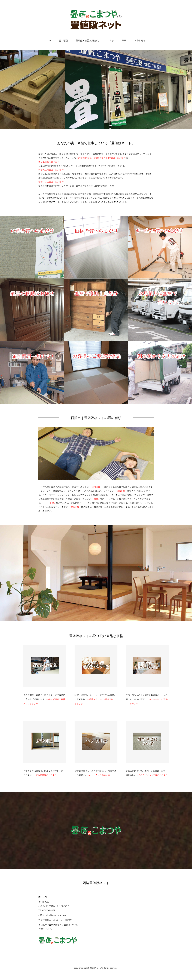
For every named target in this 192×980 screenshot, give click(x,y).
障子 (124, 40)
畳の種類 (63, 40)
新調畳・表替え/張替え (87, 40)
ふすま (110, 40)
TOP (49, 40)
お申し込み (140, 40)
